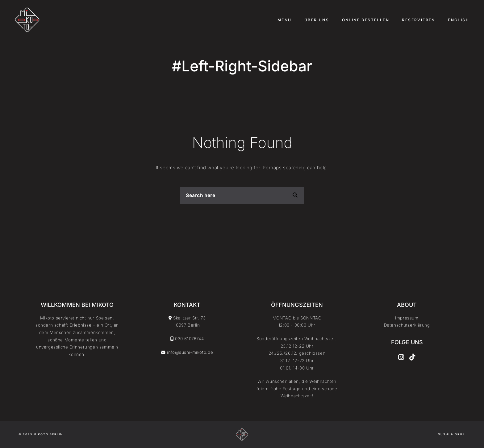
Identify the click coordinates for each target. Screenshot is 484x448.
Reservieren (418, 20)
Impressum (407, 318)
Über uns (317, 20)
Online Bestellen (366, 20)
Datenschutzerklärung (407, 325)
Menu (285, 20)
